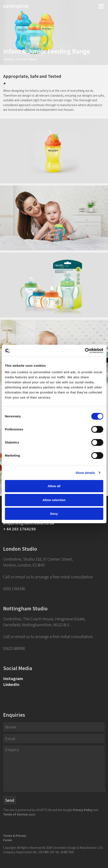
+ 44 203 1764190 (19, 529)
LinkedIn (11, 684)
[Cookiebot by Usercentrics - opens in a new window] (85, 351)
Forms (8, 840)
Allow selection (54, 500)
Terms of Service (15, 814)
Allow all (54, 486)
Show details (85, 473)
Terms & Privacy (15, 836)
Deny (54, 514)
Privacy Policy (83, 810)
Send (10, 800)
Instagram (13, 678)
